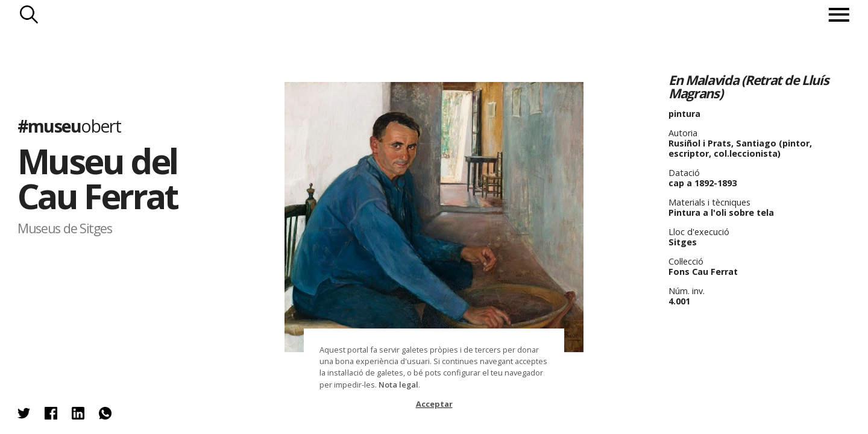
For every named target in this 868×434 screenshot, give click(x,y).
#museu (69, 125)
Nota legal (398, 385)
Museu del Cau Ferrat (97, 178)
